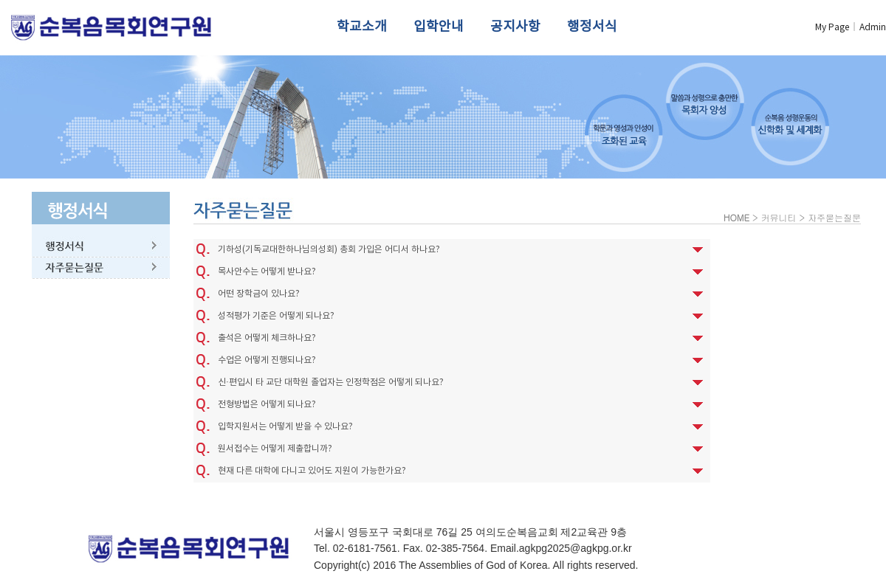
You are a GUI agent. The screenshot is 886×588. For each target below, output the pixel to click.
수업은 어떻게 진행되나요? (267, 360)
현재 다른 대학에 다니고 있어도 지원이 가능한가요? (312, 471)
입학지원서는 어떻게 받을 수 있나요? (285, 427)
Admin (873, 28)
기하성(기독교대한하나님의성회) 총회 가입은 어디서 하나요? (329, 250)
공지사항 (515, 27)
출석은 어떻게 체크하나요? (267, 338)
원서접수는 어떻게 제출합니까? (275, 449)
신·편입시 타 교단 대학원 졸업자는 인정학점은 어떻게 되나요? (331, 383)
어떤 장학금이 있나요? (259, 294)
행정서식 (592, 27)
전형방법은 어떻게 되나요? (267, 405)
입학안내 (439, 27)
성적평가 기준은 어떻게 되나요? (276, 316)
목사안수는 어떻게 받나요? (267, 272)
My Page (832, 28)
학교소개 (362, 27)
